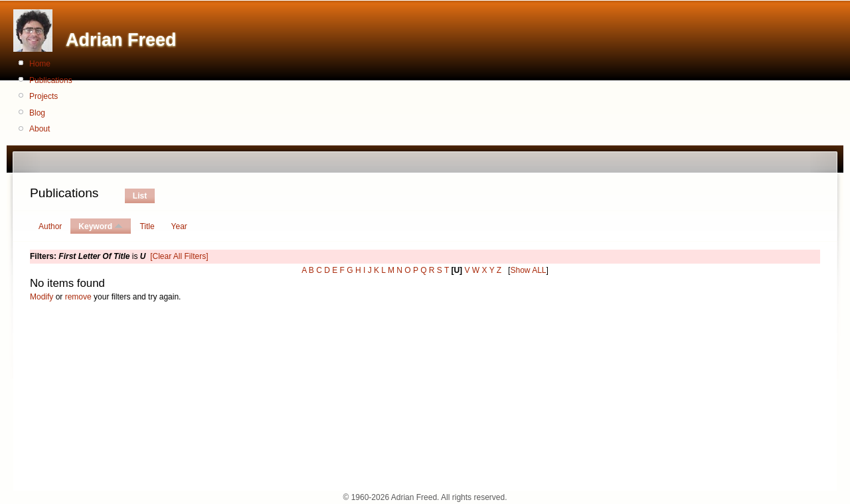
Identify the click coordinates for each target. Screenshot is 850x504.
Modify (42, 297)
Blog (37, 113)
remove (78, 297)
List (140, 196)
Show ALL (528, 270)
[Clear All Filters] (179, 256)
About (40, 129)
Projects (43, 96)
